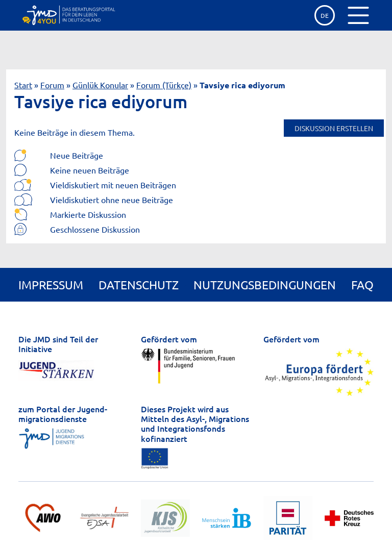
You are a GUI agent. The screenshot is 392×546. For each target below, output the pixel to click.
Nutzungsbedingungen (265, 284)
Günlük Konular (100, 85)
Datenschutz (139, 284)
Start (23, 85)
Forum (52, 85)
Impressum (51, 284)
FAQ (362, 284)
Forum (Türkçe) (164, 85)
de (325, 15)
